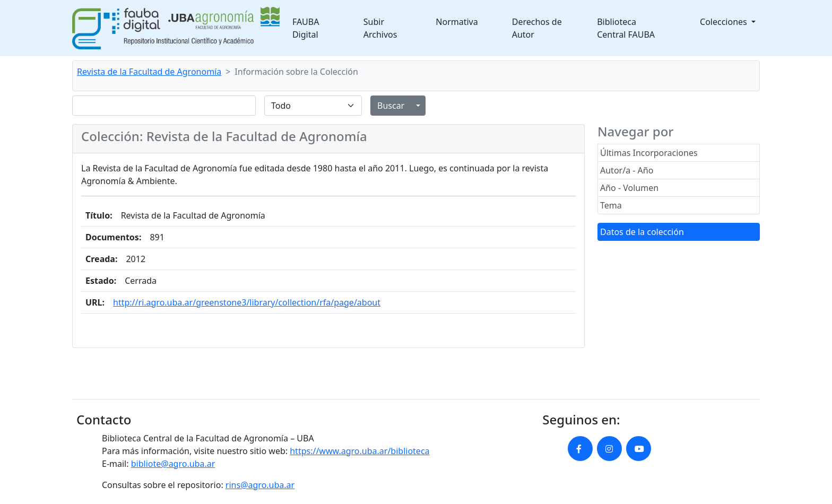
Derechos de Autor (537, 28)
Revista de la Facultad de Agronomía (149, 72)
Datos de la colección (642, 232)
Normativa (457, 22)
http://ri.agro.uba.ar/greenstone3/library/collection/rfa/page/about (247, 302)
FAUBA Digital (306, 28)
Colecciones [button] (725, 22)
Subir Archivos (380, 28)
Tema (611, 205)
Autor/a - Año (627, 170)
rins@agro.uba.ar (260, 485)
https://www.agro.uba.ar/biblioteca (359, 451)
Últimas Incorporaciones (649, 153)
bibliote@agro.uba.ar (173, 464)
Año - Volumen (629, 188)
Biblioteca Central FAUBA (626, 28)
